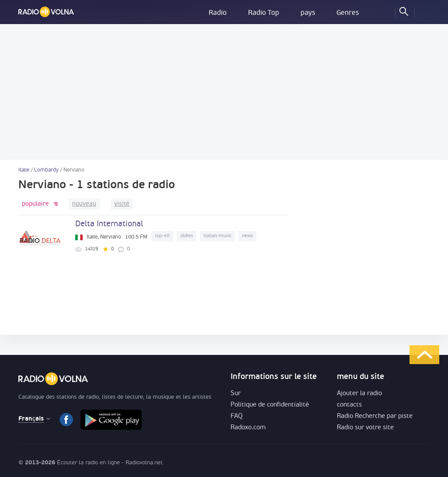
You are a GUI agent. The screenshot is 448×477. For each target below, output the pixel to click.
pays (308, 13)
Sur (236, 394)
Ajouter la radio (359, 394)
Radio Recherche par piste (375, 416)
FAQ (237, 416)
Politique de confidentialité (270, 405)
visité (122, 204)
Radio (218, 13)
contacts (349, 405)
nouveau (84, 204)
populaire (35, 204)
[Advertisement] (224, 92)
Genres (348, 13)
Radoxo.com (248, 428)
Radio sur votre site (365, 428)
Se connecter (423, 11)
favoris (385, 11)
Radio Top (264, 13)
